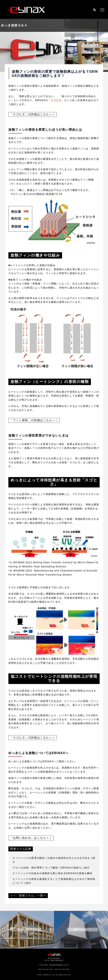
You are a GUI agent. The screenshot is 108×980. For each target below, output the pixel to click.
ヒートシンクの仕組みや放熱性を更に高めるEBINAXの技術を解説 (53, 873)
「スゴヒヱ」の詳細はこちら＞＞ (32, 114)
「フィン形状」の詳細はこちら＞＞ (34, 420)
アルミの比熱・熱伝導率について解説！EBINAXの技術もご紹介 (51, 868)
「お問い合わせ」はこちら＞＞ (31, 838)
